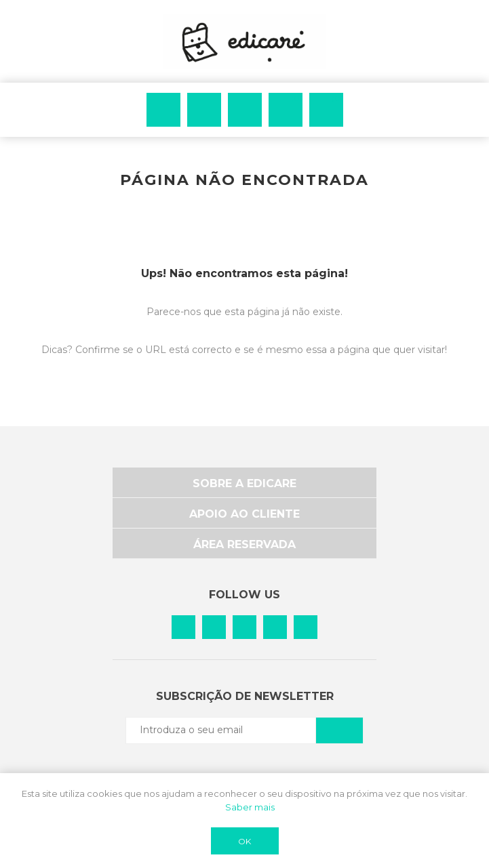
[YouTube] (306, 627)
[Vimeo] (275, 627)
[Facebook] (183, 627)
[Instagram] (244, 627)
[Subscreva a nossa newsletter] (221, 730)
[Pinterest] (214, 627)
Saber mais (250, 807)
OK (244, 841)
